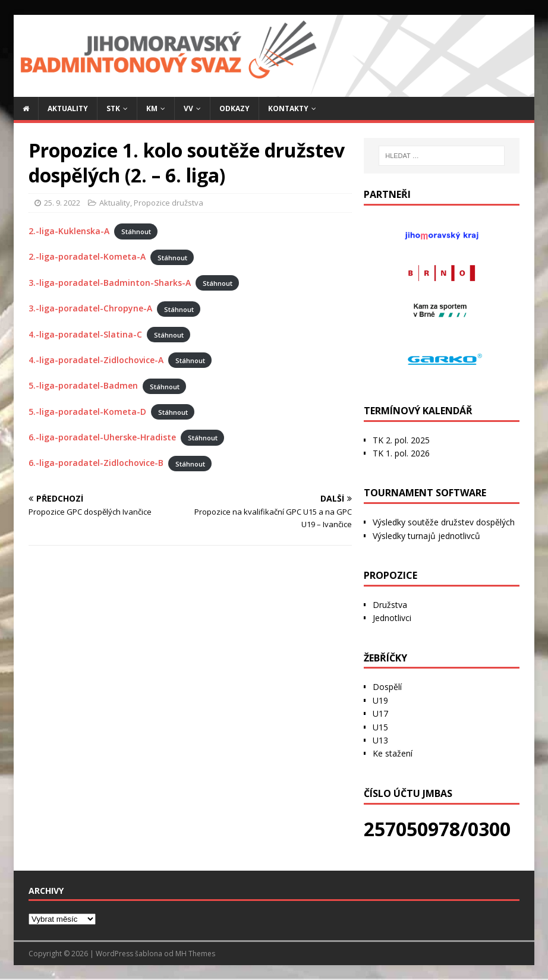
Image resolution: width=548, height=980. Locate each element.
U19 (380, 700)
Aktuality (68, 108)
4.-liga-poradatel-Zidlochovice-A (96, 360)
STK (113, 108)
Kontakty (288, 108)
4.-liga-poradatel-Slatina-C (85, 334)
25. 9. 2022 (62, 203)
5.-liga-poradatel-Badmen (83, 385)
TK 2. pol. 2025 (401, 440)
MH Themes (195, 954)
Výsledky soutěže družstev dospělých (444, 522)
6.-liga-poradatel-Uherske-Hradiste (102, 437)
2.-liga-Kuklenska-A (69, 231)
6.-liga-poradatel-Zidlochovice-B (96, 463)
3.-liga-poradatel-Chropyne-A (90, 308)
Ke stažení (393, 753)
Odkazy (234, 108)
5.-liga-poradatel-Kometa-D (87, 412)
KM (152, 108)
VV (188, 108)
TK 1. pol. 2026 (401, 453)
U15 (380, 727)
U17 (380, 713)
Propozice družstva (169, 203)
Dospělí (387, 687)
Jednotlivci (392, 618)
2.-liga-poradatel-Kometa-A (87, 256)
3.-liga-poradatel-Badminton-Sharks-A (110, 283)
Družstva (390, 605)
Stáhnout (136, 231)
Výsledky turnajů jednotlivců (426, 536)
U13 (380, 740)
